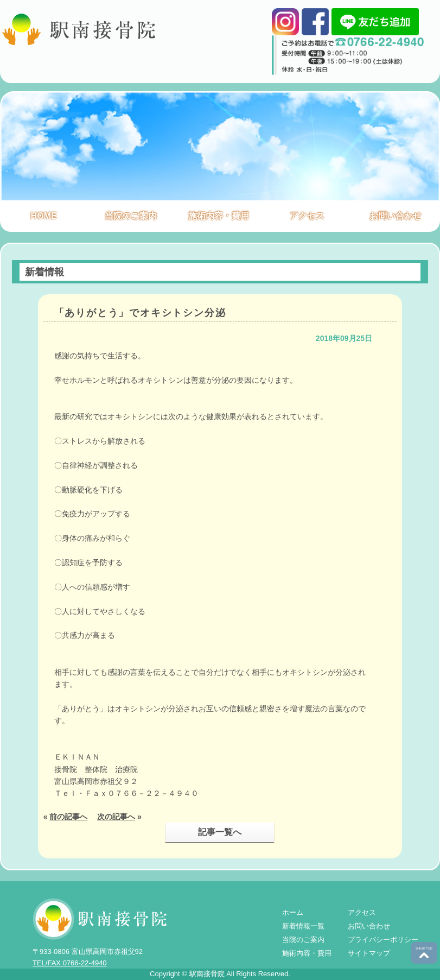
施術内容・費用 (219, 216)
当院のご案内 (131, 216)
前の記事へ (68, 817)
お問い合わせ (396, 216)
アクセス (307, 216)
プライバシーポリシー (383, 940)
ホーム (293, 912)
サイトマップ (369, 953)
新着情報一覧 (303, 926)
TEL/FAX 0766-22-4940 (70, 963)
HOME (44, 216)
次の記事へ (116, 817)
